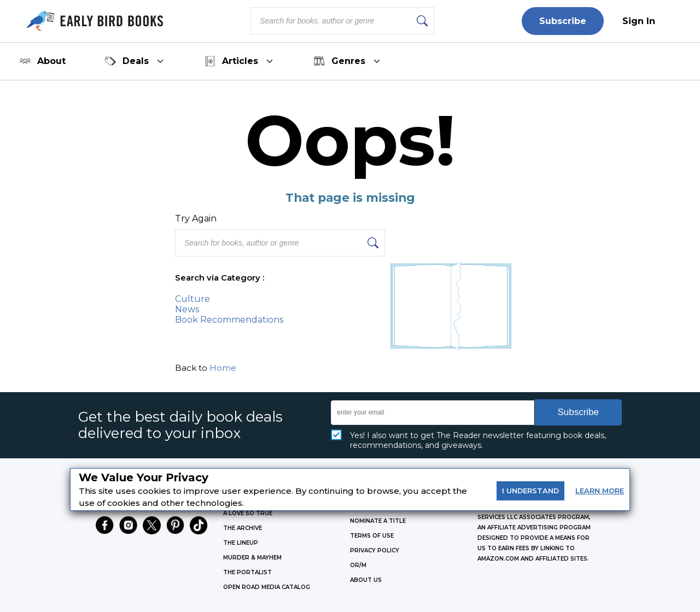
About (43, 61)
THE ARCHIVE (243, 528)
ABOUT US (366, 580)
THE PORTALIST (247, 572)
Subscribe (563, 21)
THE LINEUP (241, 543)
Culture (192, 299)
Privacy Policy (375, 550)
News (187, 309)
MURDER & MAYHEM (252, 558)
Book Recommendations (229, 320)
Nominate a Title (378, 521)
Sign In (639, 21)
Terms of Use (372, 536)
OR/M (358, 565)
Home (223, 368)
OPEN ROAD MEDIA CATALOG (267, 587)
